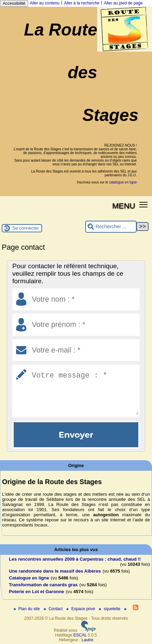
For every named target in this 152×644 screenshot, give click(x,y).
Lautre (87, 640)
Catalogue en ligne (29, 578)
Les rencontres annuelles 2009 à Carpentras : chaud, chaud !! (75, 559)
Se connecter (26, 228)
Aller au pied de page (123, 3)
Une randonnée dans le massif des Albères (55, 571)
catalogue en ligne (123, 182)
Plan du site (27, 609)
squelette (110, 609)
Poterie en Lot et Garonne (36, 592)
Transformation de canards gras (43, 585)
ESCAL (80, 635)
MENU (124, 206)
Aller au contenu (45, 3)
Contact (54, 609)
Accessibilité (14, 3)
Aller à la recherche (82, 3)
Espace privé (81, 609)
